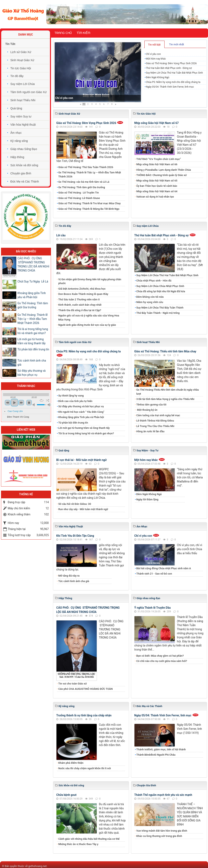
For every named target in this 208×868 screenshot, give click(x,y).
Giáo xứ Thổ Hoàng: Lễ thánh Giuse (79, 198)
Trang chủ (63, 33)
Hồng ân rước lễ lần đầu (150, 431)
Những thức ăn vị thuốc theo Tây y (78, 844)
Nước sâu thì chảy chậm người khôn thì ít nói (85, 768)
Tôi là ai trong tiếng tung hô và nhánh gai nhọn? (86, 433)
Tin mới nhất (176, 44)
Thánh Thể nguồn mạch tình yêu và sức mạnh (163, 795)
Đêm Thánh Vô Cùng (18, 417)
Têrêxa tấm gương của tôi (151, 405)
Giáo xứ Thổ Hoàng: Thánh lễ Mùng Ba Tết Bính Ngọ (89, 209)
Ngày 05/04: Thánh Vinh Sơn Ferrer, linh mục (170, 87)
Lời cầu (61, 235)
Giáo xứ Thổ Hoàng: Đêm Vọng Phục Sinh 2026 (171, 63)
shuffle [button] (48, 400)
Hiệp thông (17, 157)
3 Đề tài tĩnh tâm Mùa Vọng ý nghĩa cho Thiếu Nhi (165, 399)
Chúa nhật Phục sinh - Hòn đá (154, 281)
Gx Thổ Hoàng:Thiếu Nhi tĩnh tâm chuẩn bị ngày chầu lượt (168, 392)
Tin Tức (10, 44)
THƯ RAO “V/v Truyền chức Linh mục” (159, 159)
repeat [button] (42, 400)
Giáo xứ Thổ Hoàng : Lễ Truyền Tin (79, 193)
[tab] (154, 44)
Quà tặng (16, 108)
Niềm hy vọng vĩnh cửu (150, 302)
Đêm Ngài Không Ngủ (158, 77)
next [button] (21, 403)
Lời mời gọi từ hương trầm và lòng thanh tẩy (84, 428)
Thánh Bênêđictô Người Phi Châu (156, 755)
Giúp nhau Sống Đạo (24, 149)
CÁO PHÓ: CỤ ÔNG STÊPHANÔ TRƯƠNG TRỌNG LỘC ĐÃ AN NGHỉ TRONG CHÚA (33, 264)
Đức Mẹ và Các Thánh (25, 181)
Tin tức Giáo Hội (21, 68)
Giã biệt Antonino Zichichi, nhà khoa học (82, 289)
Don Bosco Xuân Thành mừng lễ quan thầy (83, 294)
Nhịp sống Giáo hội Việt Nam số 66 (157, 164)
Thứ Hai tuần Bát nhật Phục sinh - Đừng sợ (169, 68)
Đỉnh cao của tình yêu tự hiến (75, 401)
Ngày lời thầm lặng (147, 499)
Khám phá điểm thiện (71, 763)
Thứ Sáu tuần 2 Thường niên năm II (79, 299)
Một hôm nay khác (156, 59)
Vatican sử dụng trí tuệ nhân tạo (155, 197)
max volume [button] (49, 405)
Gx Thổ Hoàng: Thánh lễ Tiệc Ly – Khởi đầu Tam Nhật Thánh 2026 (90, 174)
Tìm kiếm (83, 33)
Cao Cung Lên (15, 411)
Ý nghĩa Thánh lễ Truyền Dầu (152, 608)
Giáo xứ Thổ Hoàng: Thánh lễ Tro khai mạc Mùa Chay (89, 203)
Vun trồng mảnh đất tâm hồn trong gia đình (162, 831)
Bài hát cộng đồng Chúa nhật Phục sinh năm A (164, 568)
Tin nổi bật (154, 45)
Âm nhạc (16, 133)
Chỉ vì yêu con (64, 98)
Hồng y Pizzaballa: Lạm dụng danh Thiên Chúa (164, 170)
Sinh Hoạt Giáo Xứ (22, 60)
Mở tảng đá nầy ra (69, 576)
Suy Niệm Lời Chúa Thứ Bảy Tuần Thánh (160, 308)
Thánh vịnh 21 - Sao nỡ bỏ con (154, 574)
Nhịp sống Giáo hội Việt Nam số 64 (157, 191)
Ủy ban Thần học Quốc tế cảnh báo (157, 186)
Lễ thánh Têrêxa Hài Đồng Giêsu (155, 421)
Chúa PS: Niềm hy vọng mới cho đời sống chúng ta (173, 82)
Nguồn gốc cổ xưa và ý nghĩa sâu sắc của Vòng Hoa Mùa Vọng (89, 318)
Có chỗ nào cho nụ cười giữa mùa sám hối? (162, 661)
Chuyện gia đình (21, 173)
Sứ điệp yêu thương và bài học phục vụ (81, 406)
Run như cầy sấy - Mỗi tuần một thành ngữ (83, 509)
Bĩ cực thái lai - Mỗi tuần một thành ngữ (81, 460)
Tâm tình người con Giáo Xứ (28, 92)
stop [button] (29, 403)
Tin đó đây (17, 76)
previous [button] (8, 403)
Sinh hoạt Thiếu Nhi (23, 100)
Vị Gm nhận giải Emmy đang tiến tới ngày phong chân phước (90, 281)
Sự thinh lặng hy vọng (71, 396)
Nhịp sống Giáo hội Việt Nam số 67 (157, 123)
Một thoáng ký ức (147, 410)
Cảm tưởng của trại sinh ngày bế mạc (158, 415)
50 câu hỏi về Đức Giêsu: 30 (75, 504)
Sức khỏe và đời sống (24, 165)
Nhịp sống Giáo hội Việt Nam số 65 (157, 181)
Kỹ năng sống (19, 141)
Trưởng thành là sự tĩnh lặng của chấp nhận (84, 715)
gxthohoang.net (37, 866)
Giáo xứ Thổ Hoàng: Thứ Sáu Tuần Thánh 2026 (86, 167)
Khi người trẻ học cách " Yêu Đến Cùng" (81, 412)
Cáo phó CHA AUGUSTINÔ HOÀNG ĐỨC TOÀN (86, 689)
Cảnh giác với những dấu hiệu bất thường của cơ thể (90, 839)
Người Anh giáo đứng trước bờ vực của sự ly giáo (87, 325)
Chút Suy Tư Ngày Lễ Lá (33, 281)
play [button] (14, 403)
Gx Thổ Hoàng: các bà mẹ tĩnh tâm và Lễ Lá (84, 182)
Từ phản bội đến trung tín (73, 423)
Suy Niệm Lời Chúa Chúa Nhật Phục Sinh (160, 286)
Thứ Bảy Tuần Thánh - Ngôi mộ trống (158, 313)
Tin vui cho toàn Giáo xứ (73, 684)
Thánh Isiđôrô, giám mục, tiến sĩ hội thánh (161, 749)
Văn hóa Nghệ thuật (23, 125)
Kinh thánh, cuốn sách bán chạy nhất (80, 305)
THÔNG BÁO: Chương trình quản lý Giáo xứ (161, 175)
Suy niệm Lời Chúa (23, 84)
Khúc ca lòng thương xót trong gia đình (159, 836)
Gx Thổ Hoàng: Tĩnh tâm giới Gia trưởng (82, 187)
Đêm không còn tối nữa (150, 297)
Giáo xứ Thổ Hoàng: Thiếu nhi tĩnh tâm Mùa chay (165, 351)
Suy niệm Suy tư (21, 116)
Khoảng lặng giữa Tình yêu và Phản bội (81, 417)
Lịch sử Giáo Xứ (21, 52)
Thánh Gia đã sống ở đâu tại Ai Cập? (80, 310)
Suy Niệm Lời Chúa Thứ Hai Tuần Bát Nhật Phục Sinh (174, 73)
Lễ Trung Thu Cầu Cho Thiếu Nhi (155, 426)
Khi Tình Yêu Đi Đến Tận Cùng (75, 536)
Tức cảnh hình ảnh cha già (74, 581)
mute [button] (34, 405)
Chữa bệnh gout (66, 795)
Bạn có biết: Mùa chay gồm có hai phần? (160, 656)
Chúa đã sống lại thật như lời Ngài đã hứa (161, 291)
